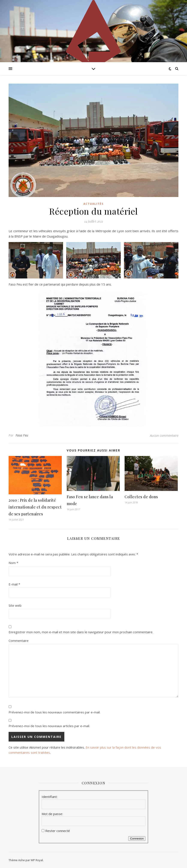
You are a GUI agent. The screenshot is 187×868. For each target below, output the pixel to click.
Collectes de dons (141, 497)
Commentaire (19, 641)
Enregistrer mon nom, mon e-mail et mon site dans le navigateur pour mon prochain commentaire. (81, 632)
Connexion (137, 839)
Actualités (93, 204)
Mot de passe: (52, 814)
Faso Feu (22, 435)
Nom (13, 563)
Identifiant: (50, 797)
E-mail (14, 584)
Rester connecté (58, 831)
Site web (15, 605)
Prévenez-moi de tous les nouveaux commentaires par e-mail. (54, 712)
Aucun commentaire (164, 435)
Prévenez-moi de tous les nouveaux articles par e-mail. (49, 726)
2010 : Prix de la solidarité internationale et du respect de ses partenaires (35, 507)
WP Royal (37, 860)
